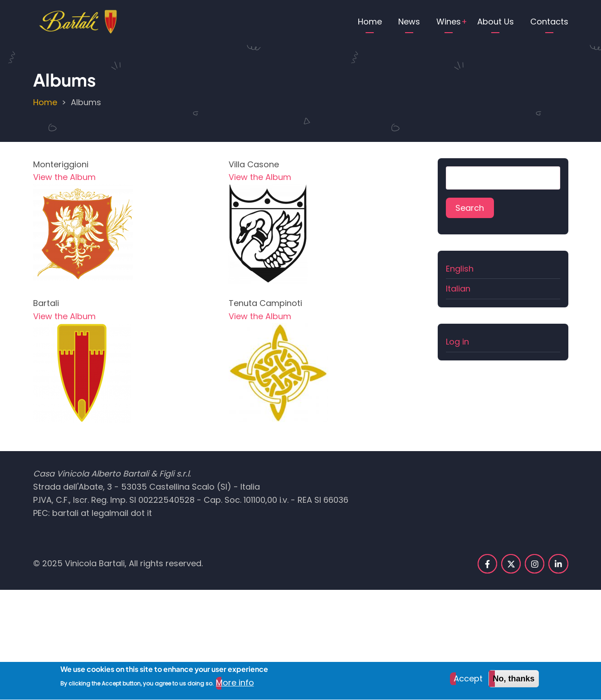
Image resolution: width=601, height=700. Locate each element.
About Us (496, 22)
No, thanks (513, 683)
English (460, 269)
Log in (457, 342)
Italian (458, 289)
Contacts (549, 22)
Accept (468, 683)
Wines (449, 22)
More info (235, 687)
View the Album (64, 177)
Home (370, 22)
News (409, 22)
